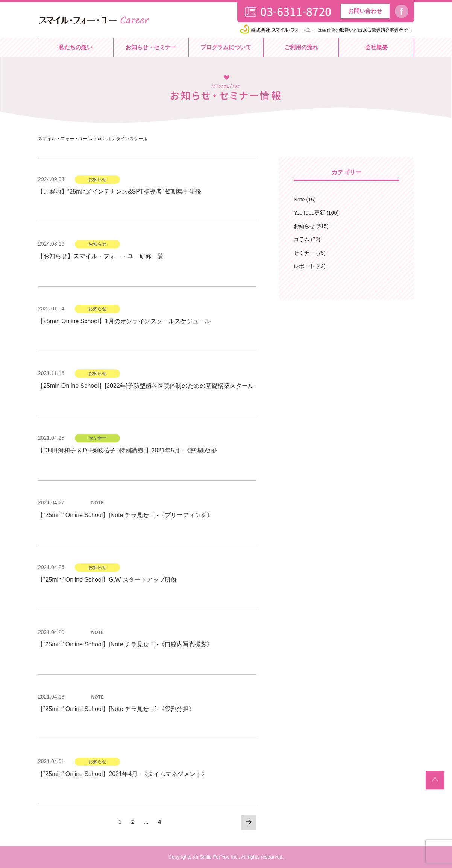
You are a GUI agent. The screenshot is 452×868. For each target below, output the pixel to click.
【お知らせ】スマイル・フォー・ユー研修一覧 (100, 256)
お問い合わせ (365, 11)
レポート (304, 266)
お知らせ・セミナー (151, 47)
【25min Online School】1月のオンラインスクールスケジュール (124, 321)
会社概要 (376, 47)
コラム (302, 239)
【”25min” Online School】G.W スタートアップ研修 (107, 580)
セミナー (304, 253)
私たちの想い (76, 47)
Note (299, 200)
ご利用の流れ (301, 47)
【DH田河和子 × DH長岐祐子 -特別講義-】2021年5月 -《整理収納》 (129, 450)
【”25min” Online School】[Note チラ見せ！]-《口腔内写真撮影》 (125, 644)
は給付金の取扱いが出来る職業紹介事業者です (325, 30)
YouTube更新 (309, 213)
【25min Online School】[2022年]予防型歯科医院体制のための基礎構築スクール (146, 386)
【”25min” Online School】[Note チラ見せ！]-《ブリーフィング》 (125, 515)
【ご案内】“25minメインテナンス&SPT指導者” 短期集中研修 (119, 191)
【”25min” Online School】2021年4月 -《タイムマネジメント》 (122, 774)
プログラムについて (226, 47)
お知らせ (304, 226)
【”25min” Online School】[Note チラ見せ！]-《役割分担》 (116, 709)
